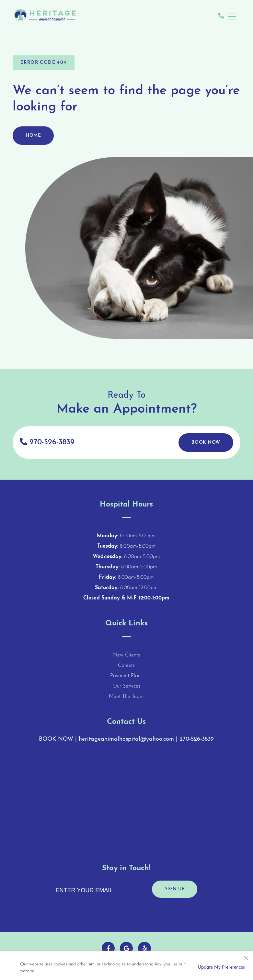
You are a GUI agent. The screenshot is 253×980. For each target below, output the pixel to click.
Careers (126, 666)
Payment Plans (126, 676)
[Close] (246, 957)
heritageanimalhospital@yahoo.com (126, 739)
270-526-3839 (47, 442)
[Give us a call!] (221, 16)
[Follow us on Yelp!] (144, 948)
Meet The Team (126, 697)
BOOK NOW (56, 739)
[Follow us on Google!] (126, 948)
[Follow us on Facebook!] (108, 948)
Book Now (206, 443)
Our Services (126, 686)
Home (33, 139)
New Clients (126, 655)
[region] (126, 966)
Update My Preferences (221, 968)
